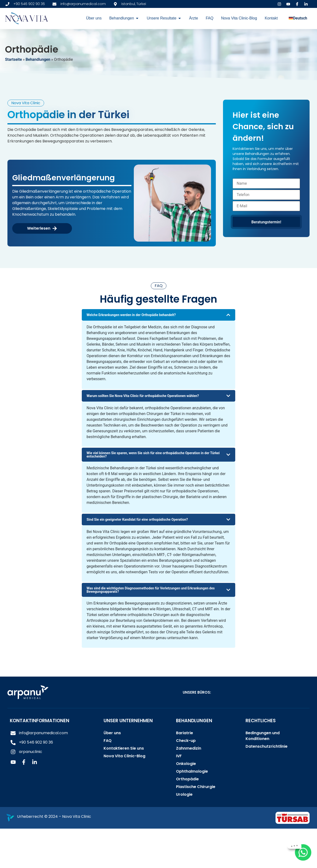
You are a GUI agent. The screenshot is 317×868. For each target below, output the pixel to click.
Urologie (184, 794)
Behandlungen (38, 59)
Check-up (186, 741)
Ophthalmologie (192, 771)
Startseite (13, 59)
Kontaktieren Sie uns (124, 748)
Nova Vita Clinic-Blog (124, 756)
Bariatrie (185, 733)
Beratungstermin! (266, 222)
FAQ (108, 741)
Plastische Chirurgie (196, 787)
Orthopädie (187, 779)
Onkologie (186, 764)
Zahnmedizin (189, 748)
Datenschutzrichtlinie (267, 746)
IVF (179, 756)
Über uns (112, 733)
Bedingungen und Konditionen (263, 736)
